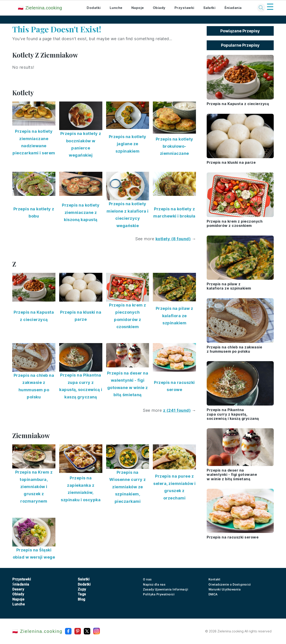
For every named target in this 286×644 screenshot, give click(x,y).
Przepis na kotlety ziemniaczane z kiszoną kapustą (81, 212)
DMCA (213, 594)
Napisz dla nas (154, 584)
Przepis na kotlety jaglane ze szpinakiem (128, 144)
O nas (147, 579)
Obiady (159, 8)
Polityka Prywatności (159, 594)
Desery (18, 589)
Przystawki (184, 8)
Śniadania (233, 8)
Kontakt (214, 579)
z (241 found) (177, 410)
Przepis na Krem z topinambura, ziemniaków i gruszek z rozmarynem (34, 487)
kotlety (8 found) (173, 239)
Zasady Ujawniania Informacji (166, 589)
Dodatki (94, 8)
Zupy (82, 589)
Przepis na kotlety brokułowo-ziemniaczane (175, 146)
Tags (82, 594)
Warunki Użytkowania (225, 589)
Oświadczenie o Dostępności (230, 584)
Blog (82, 599)
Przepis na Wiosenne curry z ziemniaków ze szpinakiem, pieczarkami (128, 487)
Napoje (138, 8)
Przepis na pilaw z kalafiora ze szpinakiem (175, 316)
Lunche (116, 8)
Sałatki (209, 8)
